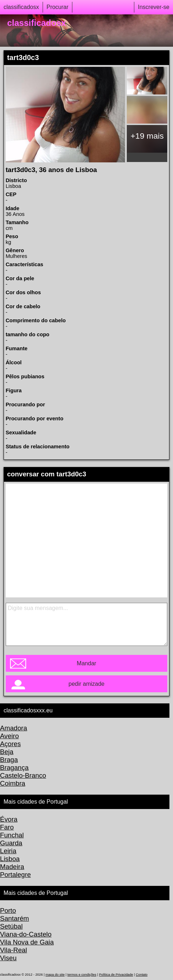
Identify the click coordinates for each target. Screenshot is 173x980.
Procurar (57, 7)
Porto (8, 910)
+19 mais (147, 136)
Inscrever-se (154, 7)
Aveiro (9, 736)
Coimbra (13, 783)
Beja (7, 752)
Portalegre (15, 875)
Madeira (12, 867)
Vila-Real (13, 950)
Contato (142, 975)
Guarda (11, 843)
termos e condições (82, 975)
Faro (7, 827)
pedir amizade (86, 684)
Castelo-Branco (23, 775)
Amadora (14, 728)
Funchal (12, 835)
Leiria (8, 851)
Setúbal (11, 926)
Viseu (8, 958)
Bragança (14, 768)
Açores (10, 744)
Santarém (15, 918)
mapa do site (55, 975)
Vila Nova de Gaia (27, 942)
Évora (9, 819)
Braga (9, 760)
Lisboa (10, 859)
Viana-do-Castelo (26, 934)
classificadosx (21, 7)
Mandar (86, 663)
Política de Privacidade (116, 975)
